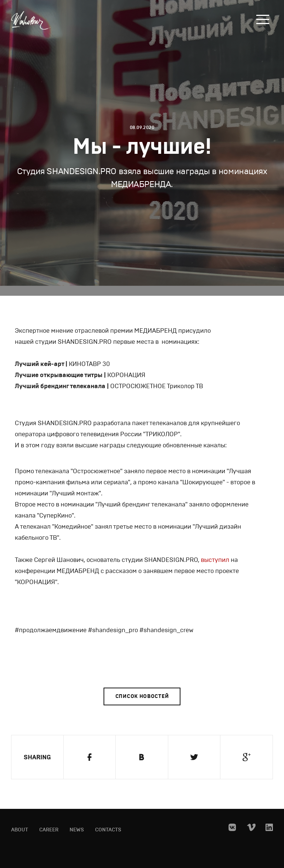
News (77, 830)
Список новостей (142, 696)
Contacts (108, 830)
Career (49, 830)
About (20, 830)
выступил (214, 560)
